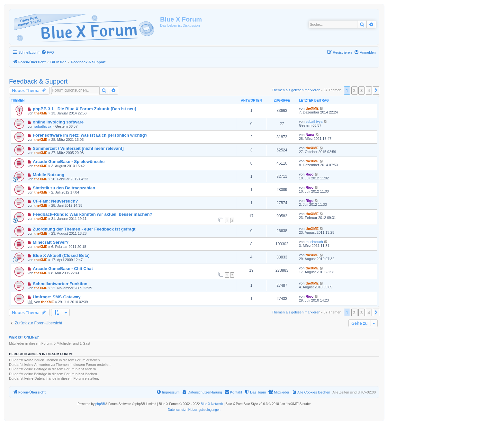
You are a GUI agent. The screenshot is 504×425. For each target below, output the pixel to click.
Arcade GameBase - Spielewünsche (69, 162)
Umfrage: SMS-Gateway (57, 297)
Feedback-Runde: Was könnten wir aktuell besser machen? (93, 214)
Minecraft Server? (51, 242)
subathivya (43, 126)
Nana (310, 135)
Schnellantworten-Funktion (60, 284)
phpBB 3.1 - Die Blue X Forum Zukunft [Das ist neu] (85, 109)
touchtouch (314, 242)
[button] (376, 90)
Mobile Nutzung (49, 175)
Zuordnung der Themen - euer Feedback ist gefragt (84, 229)
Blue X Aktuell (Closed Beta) (61, 255)
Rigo (310, 174)
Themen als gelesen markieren (296, 90)
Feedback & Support (38, 81)
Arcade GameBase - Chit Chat (63, 269)
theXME (41, 113)
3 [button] (361, 90)
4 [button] (369, 90)
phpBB (100, 404)
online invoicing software (58, 122)
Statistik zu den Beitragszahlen (64, 188)
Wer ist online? (24, 337)
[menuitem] (48, 52)
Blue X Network (212, 404)
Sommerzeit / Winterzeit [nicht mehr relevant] (78, 148)
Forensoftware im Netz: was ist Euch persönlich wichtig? (90, 135)
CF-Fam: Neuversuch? (55, 201)
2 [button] (354, 90)
